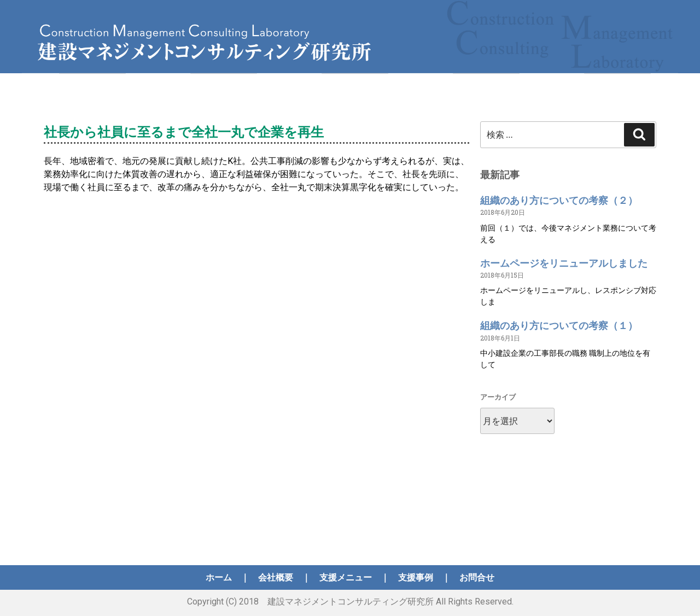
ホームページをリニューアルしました (564, 263)
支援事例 (416, 577)
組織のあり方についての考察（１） (559, 325)
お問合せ (477, 577)
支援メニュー (346, 577)
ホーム (219, 577)
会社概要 (276, 577)
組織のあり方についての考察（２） (559, 200)
